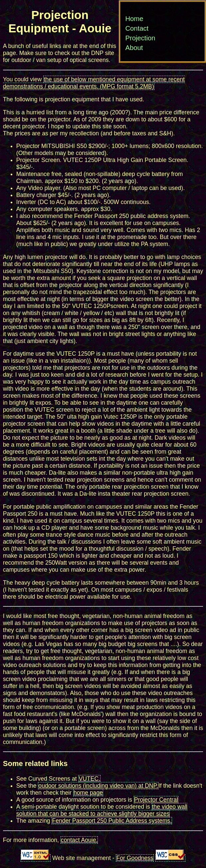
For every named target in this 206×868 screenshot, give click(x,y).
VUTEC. (90, 779)
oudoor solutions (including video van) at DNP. (98, 786)
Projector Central (156, 800)
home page (88, 793)
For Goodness (135, 858)
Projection (140, 38)
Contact (137, 28)
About (134, 48)
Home (134, 19)
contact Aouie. (79, 840)
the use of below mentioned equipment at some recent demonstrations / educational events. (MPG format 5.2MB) (94, 83)
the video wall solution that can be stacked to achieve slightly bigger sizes (102, 810)
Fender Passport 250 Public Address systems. (112, 821)
